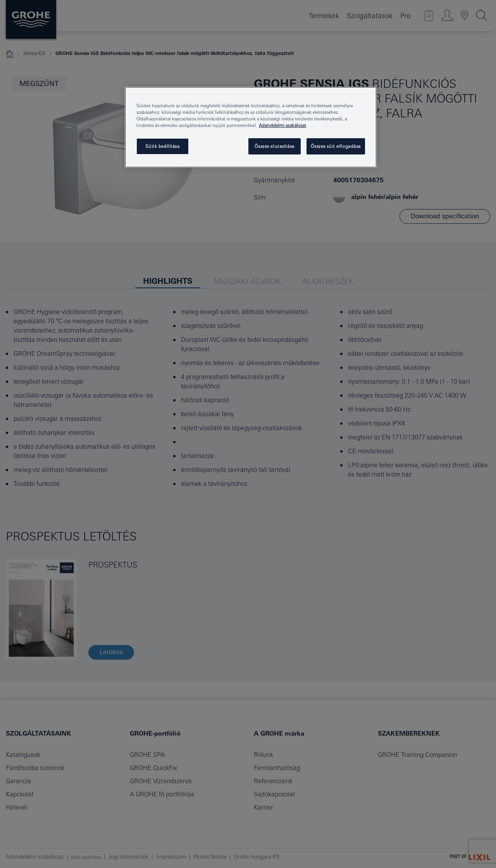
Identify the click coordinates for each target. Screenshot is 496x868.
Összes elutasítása (274, 146)
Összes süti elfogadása (336, 146)
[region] (251, 127)
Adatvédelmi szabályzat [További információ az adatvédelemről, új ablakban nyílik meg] (282, 125)
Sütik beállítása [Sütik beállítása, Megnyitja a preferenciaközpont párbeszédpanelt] (162, 146)
